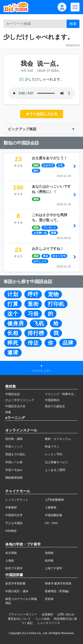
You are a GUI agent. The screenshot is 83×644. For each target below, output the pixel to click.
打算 (13, 304)
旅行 (36, 171)
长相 (13, 333)
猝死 (13, 343)
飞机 (39, 323)
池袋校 (49, 553)
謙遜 (54, 233)
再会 (46, 256)
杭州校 (49, 561)
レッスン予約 (54, 454)
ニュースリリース (48, 623)
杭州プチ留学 (14, 568)
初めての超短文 (55, 406)
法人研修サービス (56, 462)
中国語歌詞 (52, 400)
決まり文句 (59, 256)
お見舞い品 (40, 233)
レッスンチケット (17, 500)
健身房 (16, 323)
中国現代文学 (14, 515)
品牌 (68, 343)
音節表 (49, 599)
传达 (33, 343)
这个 (13, 314)
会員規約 (47, 614)
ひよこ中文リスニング (20, 400)
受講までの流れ (15, 454)
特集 (8, 412)
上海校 (10, 561)
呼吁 (33, 294)
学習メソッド (14, 447)
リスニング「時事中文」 (61, 394)
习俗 (33, 314)
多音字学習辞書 (15, 583)
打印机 (56, 304)
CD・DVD (51, 523)
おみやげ (48, 165)
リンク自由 (42, 619)
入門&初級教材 (55, 500)
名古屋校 (11, 553)
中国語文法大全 (15, 406)
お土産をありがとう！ (50, 158)
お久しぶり (40, 261)
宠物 (53, 294)
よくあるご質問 (55, 470)
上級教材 (51, 507)
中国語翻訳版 (54, 515)
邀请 (13, 353)
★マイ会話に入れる (42, 114)
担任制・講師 (14, 439)
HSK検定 (11, 531)
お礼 (60, 165)
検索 (73, 24)
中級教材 (11, 507)
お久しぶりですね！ (48, 249)
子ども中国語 (14, 523)
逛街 (33, 304)
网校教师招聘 (14, 478)
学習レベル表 (14, 462)
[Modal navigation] (75, 7)
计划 (13, 294)
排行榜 (36, 333)
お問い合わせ (66, 614)
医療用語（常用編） (58, 591)
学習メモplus (14, 470)
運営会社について (19, 619)
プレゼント (50, 228)
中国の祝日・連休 (17, 591)
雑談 (36, 165)
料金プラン (52, 447)
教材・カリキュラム (58, 439)
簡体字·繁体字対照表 (58, 583)
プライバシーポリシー (23, 614)
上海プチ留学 (54, 568)
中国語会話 (13, 394)
